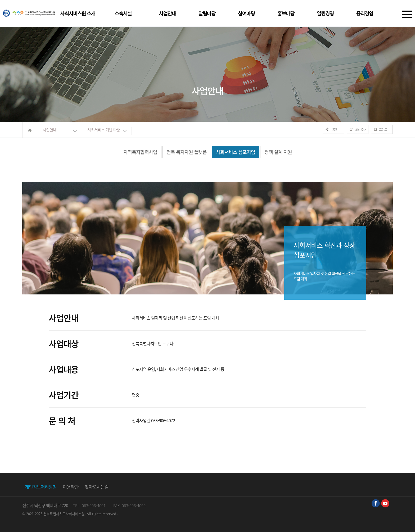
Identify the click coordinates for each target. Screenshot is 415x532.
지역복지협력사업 (140, 152)
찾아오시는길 (97, 487)
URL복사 (360, 130)
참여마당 (246, 13)
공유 (335, 130)
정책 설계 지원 (278, 152)
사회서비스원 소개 (78, 13)
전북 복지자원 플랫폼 (187, 152)
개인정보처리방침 (41, 487)
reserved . (110, 514)
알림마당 (207, 13)
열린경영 (325, 13)
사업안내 (168, 13)
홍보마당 (286, 13)
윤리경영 (365, 13)
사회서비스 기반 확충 (104, 130)
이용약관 (71, 487)
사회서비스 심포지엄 (236, 152)
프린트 (383, 130)
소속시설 (123, 13)
